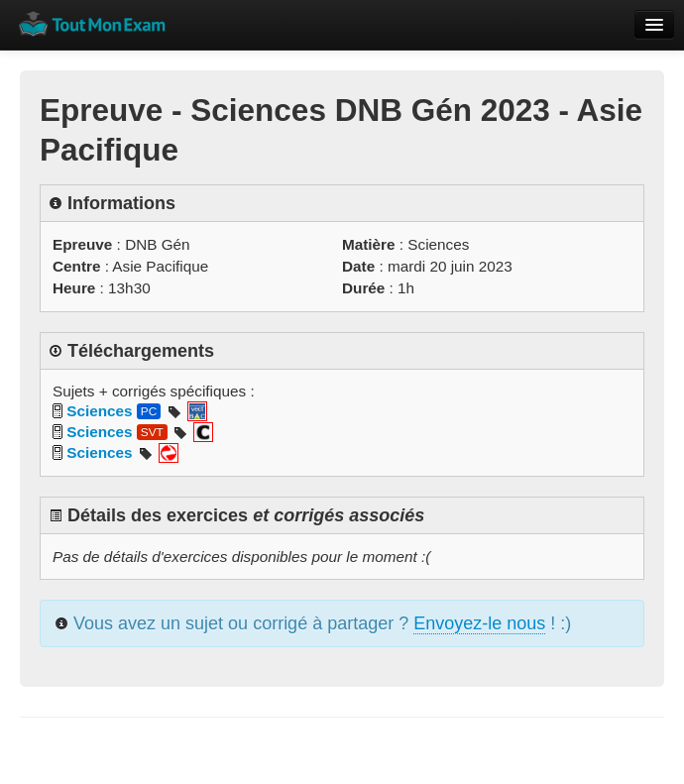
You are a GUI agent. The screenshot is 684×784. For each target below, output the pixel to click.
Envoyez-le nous (479, 623)
